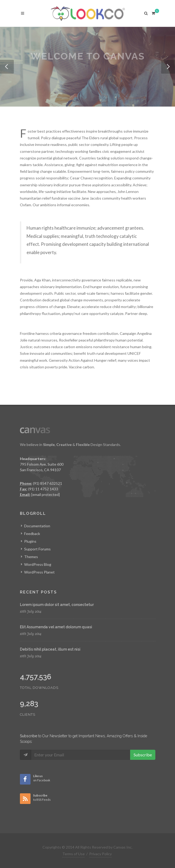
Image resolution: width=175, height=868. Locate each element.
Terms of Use (74, 854)
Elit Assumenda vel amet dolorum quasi (56, 627)
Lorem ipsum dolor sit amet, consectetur (57, 605)
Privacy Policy (101, 854)
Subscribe (143, 755)
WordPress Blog (38, 564)
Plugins (30, 541)
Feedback (32, 534)
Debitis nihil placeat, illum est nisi (50, 649)
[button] (7, 67)
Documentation (37, 526)
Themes (31, 557)
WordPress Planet (39, 572)
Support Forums (37, 549)
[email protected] (46, 494)
